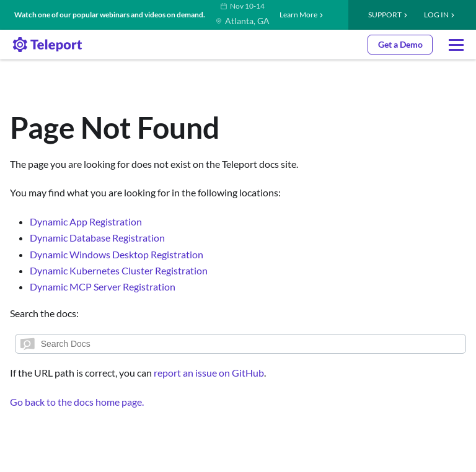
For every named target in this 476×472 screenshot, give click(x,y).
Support (385, 15)
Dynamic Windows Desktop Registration (117, 254)
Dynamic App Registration (86, 221)
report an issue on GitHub (209, 373)
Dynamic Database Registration (97, 238)
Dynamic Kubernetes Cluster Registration (119, 270)
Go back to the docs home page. (77, 402)
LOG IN (436, 15)
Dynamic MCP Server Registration (103, 286)
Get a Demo (400, 44)
